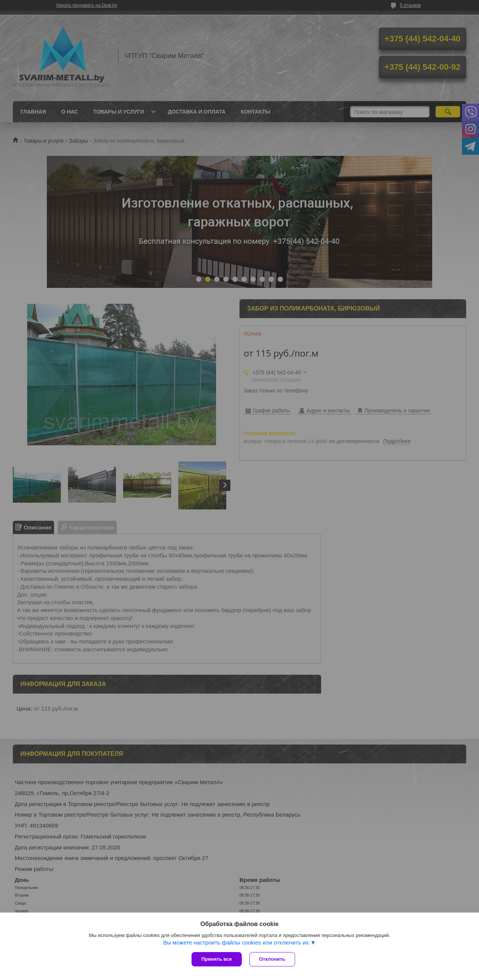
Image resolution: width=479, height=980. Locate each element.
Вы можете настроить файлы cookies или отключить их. (237, 942)
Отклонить (272, 959)
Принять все (217, 959)
